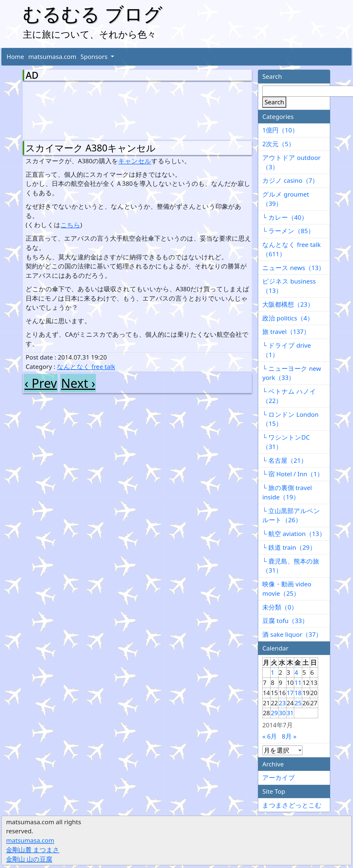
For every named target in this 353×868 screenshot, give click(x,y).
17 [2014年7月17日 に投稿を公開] (290, 693)
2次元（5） (278, 144)
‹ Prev (41, 383)
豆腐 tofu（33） (285, 621)
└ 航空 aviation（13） (294, 534)
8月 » (289, 736)
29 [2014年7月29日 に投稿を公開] (274, 713)
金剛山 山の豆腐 (29, 859)
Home (15, 57)
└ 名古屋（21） (285, 460)
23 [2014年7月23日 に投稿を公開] (282, 703)
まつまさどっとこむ (292, 805)
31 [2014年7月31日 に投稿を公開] (290, 713)
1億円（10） (280, 130)
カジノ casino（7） (290, 180)
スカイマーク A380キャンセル (90, 148)
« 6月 (270, 736)
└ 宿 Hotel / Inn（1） (293, 474)
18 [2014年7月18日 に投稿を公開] (298, 693)
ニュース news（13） (293, 268)
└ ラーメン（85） (288, 231)
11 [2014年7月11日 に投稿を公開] (298, 683)
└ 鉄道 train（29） (289, 547)
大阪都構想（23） (288, 304)
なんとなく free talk (86, 367)
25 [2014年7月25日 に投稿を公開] (298, 703)
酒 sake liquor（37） (292, 634)
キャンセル (135, 161)
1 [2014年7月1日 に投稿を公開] (273, 672)
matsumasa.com (52, 57)
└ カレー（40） (285, 217)
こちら (70, 225)
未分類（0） (280, 607)
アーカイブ (279, 778)
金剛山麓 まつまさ (33, 850)
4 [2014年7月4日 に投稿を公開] (296, 672)
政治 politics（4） (288, 318)
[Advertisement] (54, 110)
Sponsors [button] (95, 57)
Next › (78, 383)
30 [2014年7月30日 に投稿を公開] (282, 713)
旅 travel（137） (286, 332)
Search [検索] (274, 102)
